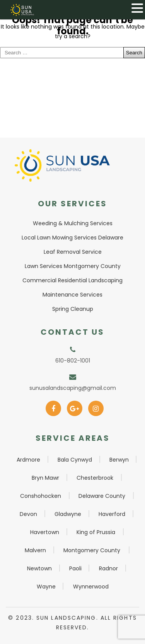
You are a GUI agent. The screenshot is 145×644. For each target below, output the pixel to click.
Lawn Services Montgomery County (73, 266)
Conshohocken (41, 496)
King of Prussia (96, 532)
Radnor (108, 568)
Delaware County (102, 496)
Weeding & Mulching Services (73, 223)
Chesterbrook (95, 478)
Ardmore (28, 460)
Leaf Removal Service (73, 252)
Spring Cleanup (73, 309)
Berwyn (119, 460)
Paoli (75, 568)
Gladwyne (68, 514)
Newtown (39, 568)
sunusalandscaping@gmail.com (73, 388)
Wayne (46, 587)
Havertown (45, 532)
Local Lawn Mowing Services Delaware (72, 238)
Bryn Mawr (45, 478)
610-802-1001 (73, 361)
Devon (28, 514)
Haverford (112, 514)
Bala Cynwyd (75, 460)
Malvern (35, 550)
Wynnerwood (91, 587)
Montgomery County (92, 550)
